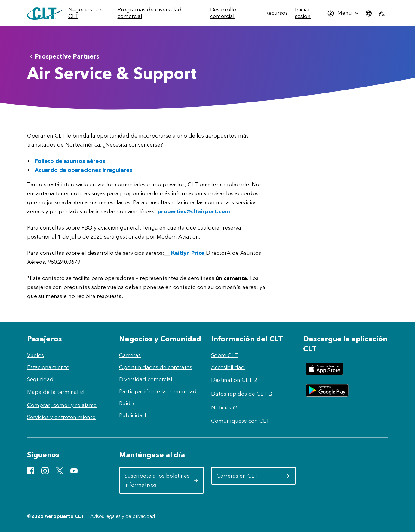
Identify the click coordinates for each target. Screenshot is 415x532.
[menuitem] (91, 13)
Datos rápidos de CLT (243, 394)
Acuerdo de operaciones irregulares (84, 170)
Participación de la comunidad (158, 391)
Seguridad (40, 379)
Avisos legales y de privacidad (123, 516)
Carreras (130, 355)
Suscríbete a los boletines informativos (161, 480)
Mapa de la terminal (56, 392)
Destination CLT (235, 380)
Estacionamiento (48, 367)
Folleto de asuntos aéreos (70, 161)
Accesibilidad (228, 367)
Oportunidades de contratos (156, 367)
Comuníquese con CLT (240, 421)
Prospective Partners (63, 56)
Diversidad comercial (146, 379)
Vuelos (35, 355)
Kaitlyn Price (188, 253)
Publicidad (133, 415)
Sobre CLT (224, 355)
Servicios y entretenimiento (61, 417)
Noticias (225, 408)
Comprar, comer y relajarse (62, 405)
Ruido (126, 403)
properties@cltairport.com (194, 211)
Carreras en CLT (253, 478)
